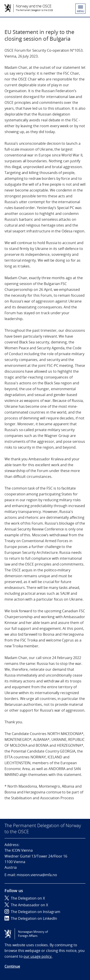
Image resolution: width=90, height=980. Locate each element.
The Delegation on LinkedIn (31, 918)
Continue (12, 966)
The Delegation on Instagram (32, 912)
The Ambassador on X (26, 905)
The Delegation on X (25, 898)
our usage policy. (38, 956)
